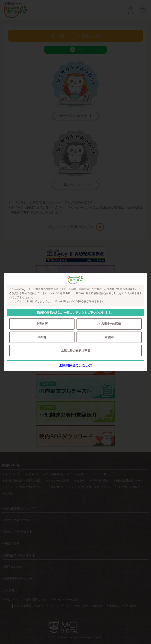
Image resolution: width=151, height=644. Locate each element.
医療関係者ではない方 (75, 365)
